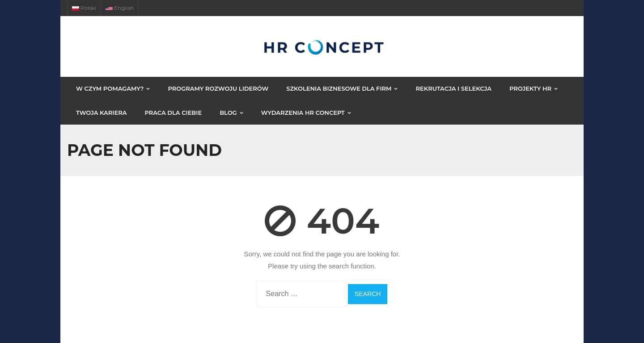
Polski (84, 8)
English (120, 8)
